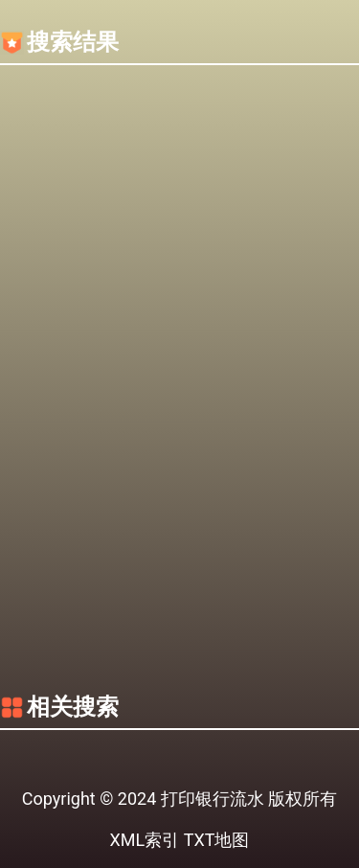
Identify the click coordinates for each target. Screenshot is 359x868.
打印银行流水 (213, 799)
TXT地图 (217, 840)
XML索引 (145, 840)
